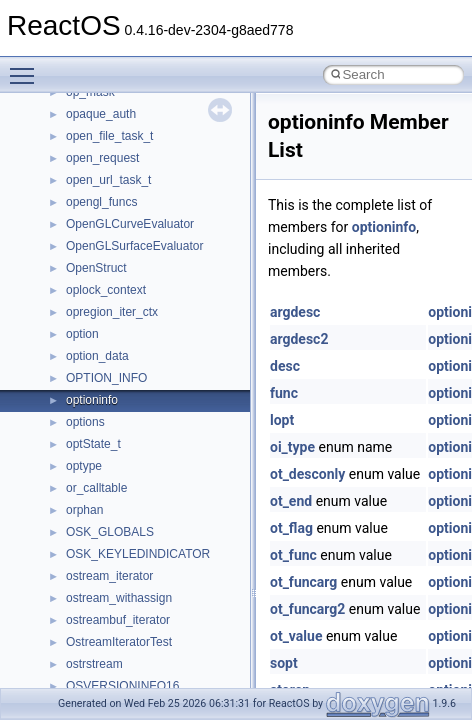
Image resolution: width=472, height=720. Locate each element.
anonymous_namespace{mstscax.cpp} (168, 395)
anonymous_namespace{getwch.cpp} (165, 351)
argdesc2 (299, 339)
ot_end (291, 501)
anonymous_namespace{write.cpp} (159, 549)
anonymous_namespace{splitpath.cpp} (169, 461)
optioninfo (384, 227)
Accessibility (98, 175)
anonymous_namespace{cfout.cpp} (159, 241)
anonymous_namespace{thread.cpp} (163, 505)
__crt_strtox (97, 153)
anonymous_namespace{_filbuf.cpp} (162, 197)
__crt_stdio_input (111, 109)
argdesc (295, 312)
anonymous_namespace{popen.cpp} (163, 439)
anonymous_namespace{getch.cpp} (161, 329)
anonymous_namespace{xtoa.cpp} (158, 571)
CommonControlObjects (130, 681)
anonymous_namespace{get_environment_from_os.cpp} (216, 307)
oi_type (292, 447)
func (284, 393)
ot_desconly (307, 474)
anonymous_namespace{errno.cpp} (160, 285)
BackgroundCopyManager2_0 (145, 637)
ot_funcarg (303, 582)
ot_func (293, 555)
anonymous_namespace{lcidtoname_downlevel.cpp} (206, 373)
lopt (282, 420)
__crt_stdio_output (115, 131)
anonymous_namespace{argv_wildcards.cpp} (186, 219)
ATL (76, 593)
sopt (284, 663)
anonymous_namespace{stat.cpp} (156, 483)
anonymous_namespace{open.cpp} (160, 417)
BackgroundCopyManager (135, 615)
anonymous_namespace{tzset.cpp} (159, 527)
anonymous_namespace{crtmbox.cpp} (168, 263)
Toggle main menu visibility (27, 67)
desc (285, 366)
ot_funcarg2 (307, 609)
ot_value (296, 636)
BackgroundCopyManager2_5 (145, 659)
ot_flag (291, 528)
